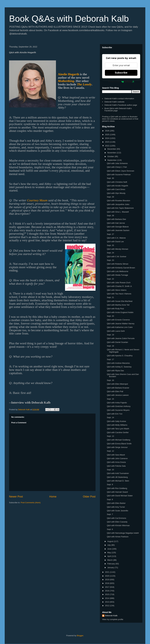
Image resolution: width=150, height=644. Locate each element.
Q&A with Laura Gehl (116, 331)
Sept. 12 (110, 451)
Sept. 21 (110, 297)
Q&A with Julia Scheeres (117, 163)
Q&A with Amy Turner (116, 507)
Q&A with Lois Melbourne (117, 271)
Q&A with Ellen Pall (115, 391)
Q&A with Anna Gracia (116, 462)
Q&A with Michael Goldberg (118, 440)
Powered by (121, 82)
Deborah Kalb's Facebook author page (121, 105)
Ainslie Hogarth (68, 74)
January (111, 568)
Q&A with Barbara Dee (116, 219)
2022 (107, 146)
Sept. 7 (110, 514)
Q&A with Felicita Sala (116, 466)
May (109, 553)
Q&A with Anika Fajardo (117, 403)
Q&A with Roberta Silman (118, 264)
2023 (107, 142)
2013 (107, 602)
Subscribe (121, 73)
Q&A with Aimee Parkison (118, 537)
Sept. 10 (110, 470)
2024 (107, 138)
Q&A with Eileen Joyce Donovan (120, 171)
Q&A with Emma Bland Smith (119, 444)
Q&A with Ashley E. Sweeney (119, 367)
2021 (107, 572)
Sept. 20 (110, 316)
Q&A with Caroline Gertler (118, 432)
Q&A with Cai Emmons (116, 518)
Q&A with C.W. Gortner (117, 257)
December (112, 149)
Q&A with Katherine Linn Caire (120, 327)
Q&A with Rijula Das (115, 371)
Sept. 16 (110, 380)
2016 (107, 591)
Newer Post (16, 497)
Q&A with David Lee (115, 242)
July (109, 545)
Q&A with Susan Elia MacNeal (120, 301)
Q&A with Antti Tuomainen (118, 473)
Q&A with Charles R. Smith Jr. (119, 286)
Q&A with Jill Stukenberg (117, 477)
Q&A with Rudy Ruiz (115, 309)
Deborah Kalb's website (114, 102)
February (111, 564)
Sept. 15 (110, 399)
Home (53, 497)
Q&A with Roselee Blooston (118, 201)
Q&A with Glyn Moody (116, 193)
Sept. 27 (110, 234)
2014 (107, 598)
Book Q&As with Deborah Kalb (69, 19)
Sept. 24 (110, 253)
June (110, 549)
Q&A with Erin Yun (115, 414)
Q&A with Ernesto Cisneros (118, 320)
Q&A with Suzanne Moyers (118, 410)
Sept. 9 (110, 484)
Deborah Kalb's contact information (119, 99)
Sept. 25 (110, 245)
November (112, 153)
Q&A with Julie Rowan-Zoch (119, 283)
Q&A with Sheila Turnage (117, 275)
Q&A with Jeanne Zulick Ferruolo (121, 338)
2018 (107, 583)
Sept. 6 (110, 529)
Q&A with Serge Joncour (117, 447)
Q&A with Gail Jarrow (116, 223)
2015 (107, 594)
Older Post (89, 497)
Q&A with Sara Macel (116, 455)
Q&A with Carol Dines (116, 189)
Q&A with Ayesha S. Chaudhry (120, 356)
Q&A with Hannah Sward (117, 492)
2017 (107, 587)
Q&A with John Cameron (117, 458)
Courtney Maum (37, 200)
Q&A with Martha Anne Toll (118, 305)
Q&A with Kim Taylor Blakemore (120, 208)
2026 (107, 131)
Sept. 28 (110, 216)
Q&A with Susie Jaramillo (117, 511)
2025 (107, 135)
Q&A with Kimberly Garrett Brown (121, 268)
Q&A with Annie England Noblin (120, 312)
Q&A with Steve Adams (117, 290)
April (110, 556)
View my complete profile (113, 619)
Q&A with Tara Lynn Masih (118, 429)
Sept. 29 (110, 197)
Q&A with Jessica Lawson (118, 395)
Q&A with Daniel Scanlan (117, 342)
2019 (107, 580)
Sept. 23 (110, 260)
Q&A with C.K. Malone (116, 238)
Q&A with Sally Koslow (116, 421)
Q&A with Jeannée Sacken (118, 230)
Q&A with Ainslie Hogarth (117, 186)
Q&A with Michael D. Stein (118, 481)
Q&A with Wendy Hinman (117, 249)
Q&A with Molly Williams (117, 425)
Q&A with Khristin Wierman (118, 525)
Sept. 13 (110, 436)
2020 (107, 576)
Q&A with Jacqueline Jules (118, 204)
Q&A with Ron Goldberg (117, 488)
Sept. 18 (110, 346)
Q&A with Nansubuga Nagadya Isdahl (123, 533)
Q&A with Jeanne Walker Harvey (121, 324)
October (111, 156)
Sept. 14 (110, 417)
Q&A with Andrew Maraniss (118, 363)
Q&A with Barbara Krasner (118, 388)
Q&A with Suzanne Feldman (119, 175)
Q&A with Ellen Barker (116, 503)
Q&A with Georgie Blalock (118, 227)
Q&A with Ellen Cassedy (117, 522)
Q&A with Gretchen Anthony (119, 406)
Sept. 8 (110, 499)
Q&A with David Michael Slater (120, 496)
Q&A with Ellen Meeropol (117, 384)
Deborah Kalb (111, 616)
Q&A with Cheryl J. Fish (117, 167)
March (110, 560)
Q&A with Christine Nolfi (117, 182)
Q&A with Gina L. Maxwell (118, 212)
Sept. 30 (110, 178)
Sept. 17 (110, 359)
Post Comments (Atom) (31, 503)
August (111, 541)
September (112, 160)
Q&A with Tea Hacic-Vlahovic (119, 294)
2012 (107, 606)
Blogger (80, 636)
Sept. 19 (110, 335)
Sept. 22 (110, 279)
